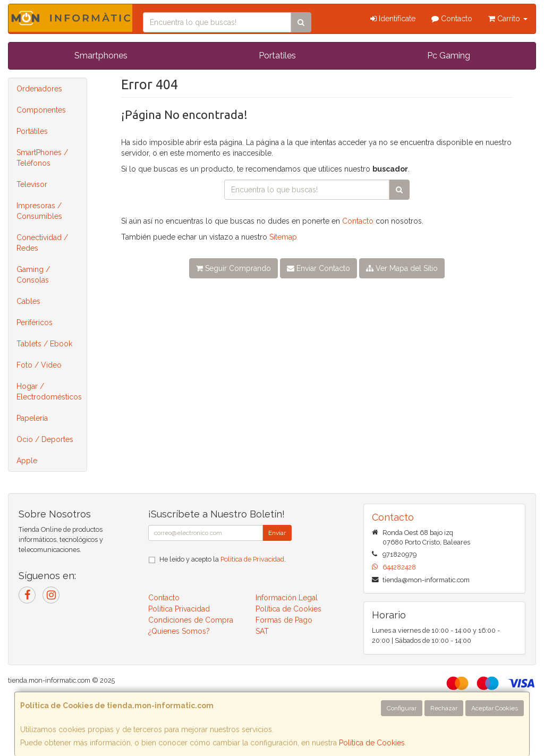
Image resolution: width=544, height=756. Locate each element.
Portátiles (32, 131)
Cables (28, 301)
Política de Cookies (372, 743)
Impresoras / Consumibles (39, 211)
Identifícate (393, 19)
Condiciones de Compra (191, 620)
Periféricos (35, 322)
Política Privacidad (179, 609)
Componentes (41, 110)
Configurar (402, 708)
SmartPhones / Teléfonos (42, 158)
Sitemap (283, 237)
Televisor (32, 184)
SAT (262, 631)
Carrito (508, 19)
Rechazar (444, 708)
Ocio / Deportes (45, 439)
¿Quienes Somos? (179, 631)
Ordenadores (39, 89)
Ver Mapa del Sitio (402, 268)
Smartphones (101, 56)
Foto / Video (39, 365)
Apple (27, 461)
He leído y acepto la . (223, 559)
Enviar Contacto (318, 268)
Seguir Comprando (233, 268)
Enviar (277, 533)
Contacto (452, 19)
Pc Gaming (449, 56)
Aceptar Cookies (495, 708)
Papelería (32, 418)
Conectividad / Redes (42, 243)
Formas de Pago (284, 620)
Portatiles (277, 56)
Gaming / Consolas (33, 275)
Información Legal (287, 598)
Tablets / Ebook (44, 344)
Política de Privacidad (252, 559)
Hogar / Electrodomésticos (49, 392)
